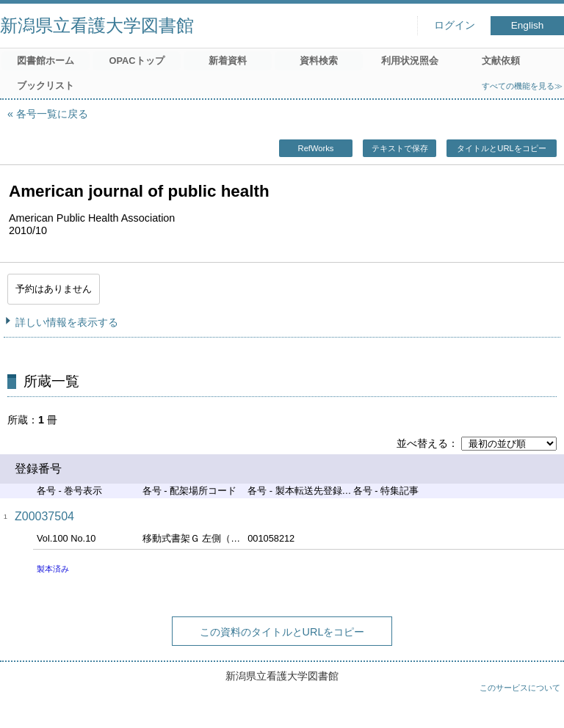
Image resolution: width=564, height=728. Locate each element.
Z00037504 (44, 516)
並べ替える (422, 443)
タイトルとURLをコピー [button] (501, 148)
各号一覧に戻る (52, 114)
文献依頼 (501, 61)
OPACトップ (136, 61)
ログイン (455, 25)
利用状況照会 (410, 61)
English (528, 25)
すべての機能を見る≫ (522, 86)
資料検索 (319, 61)
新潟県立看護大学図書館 (97, 25)
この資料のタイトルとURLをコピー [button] (282, 632)
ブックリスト (46, 85)
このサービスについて (520, 688)
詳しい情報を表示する (67, 322)
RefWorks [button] (316, 148)
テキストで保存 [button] (400, 148)
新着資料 (228, 61)
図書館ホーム (46, 61)
